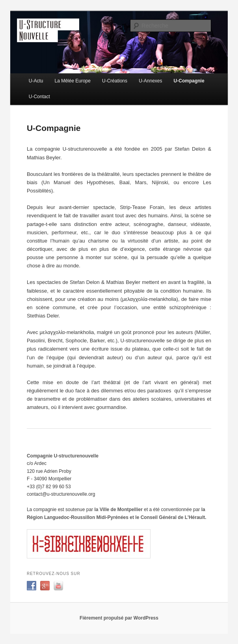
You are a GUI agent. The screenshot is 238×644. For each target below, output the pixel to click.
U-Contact (39, 97)
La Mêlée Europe (73, 81)
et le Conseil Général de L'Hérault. (168, 517)
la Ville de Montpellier (119, 510)
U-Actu (36, 81)
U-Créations (115, 81)
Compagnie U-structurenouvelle (63, 456)
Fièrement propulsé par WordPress (119, 618)
